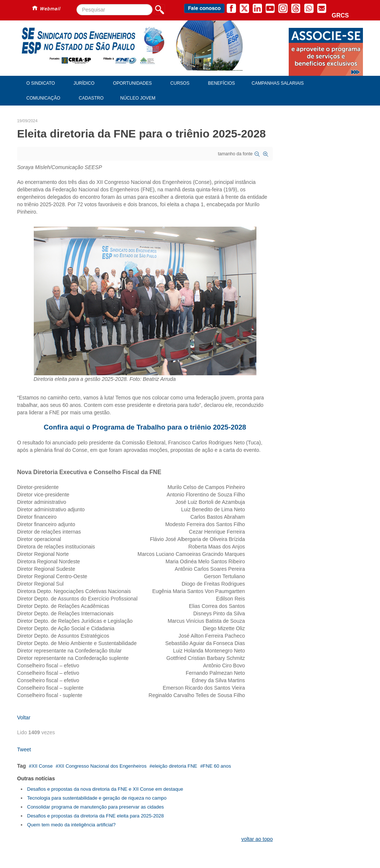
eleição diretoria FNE (175, 766)
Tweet (24, 749)
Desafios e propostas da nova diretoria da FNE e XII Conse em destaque (105, 789)
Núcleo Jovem (138, 98)
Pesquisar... (77, 4)
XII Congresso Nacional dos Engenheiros (102, 766)
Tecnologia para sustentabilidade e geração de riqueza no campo (97, 798)
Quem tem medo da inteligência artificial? (71, 825)
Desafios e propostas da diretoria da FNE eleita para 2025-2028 (96, 816)
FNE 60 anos (217, 766)
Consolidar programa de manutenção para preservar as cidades (96, 807)
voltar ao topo (257, 839)
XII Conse (42, 766)
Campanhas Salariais (278, 83)
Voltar (24, 718)
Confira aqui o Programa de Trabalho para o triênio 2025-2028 (145, 427)
